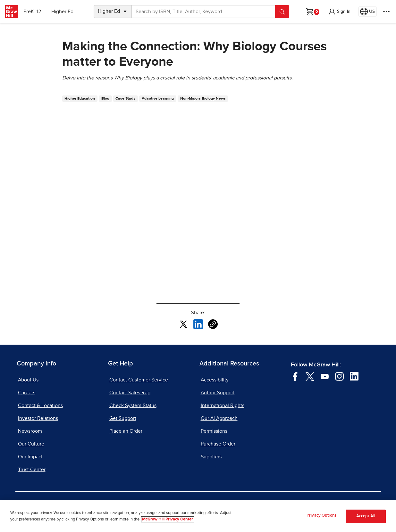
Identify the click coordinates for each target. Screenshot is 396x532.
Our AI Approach (219, 418)
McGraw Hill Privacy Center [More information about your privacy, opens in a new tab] (168, 519)
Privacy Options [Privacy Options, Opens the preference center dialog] (321, 516)
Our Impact (30, 457)
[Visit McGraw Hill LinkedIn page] (354, 376)
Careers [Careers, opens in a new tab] (27, 393)
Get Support (123, 418)
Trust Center (32, 470)
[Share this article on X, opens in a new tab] (183, 324)
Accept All (366, 516)
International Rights (223, 405)
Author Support (218, 393)
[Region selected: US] (367, 12)
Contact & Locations (40, 405)
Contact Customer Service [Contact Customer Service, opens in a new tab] (139, 380)
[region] (198, 516)
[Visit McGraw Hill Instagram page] (339, 376)
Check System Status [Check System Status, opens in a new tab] (133, 405)
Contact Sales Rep (130, 393)
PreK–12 (34, 12)
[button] (339, 12)
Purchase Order (218, 444)
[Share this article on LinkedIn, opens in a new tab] (198, 324)
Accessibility (215, 380)
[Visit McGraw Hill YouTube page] (325, 376)
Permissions (214, 431)
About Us (28, 380)
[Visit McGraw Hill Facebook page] (295, 376)
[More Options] (386, 12)
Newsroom (30, 431)
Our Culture (31, 444)
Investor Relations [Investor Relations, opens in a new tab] (38, 418)
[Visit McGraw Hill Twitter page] (310, 376)
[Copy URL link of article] (213, 324)
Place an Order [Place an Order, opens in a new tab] (126, 431)
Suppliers (211, 457)
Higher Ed (65, 12)
